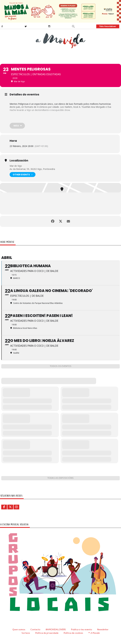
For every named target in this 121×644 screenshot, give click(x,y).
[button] (73, 26)
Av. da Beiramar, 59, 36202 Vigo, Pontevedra (32, 169)
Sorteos (26, 633)
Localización (19, 161)
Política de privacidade (47, 633)
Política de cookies (73, 633)
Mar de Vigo (16, 166)
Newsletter (103, 629)
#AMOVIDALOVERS (56, 629)
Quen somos (19, 629)
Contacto (35, 629)
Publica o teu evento (82, 629)
